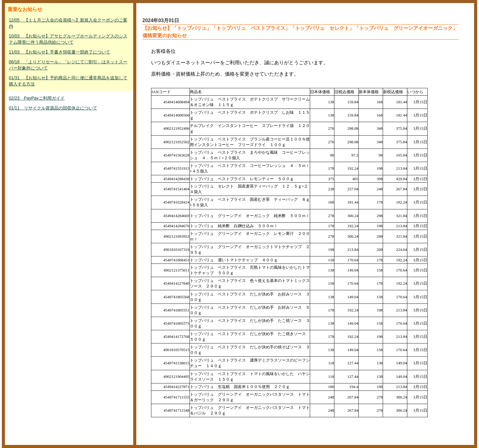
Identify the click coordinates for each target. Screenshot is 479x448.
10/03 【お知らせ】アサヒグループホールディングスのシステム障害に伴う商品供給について (68, 39)
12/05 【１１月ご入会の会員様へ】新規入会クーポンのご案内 (68, 23)
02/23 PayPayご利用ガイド (37, 98)
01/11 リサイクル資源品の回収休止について (53, 108)
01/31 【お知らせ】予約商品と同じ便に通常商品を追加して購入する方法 (68, 81)
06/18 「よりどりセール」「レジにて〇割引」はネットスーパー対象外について (68, 65)
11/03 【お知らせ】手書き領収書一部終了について (60, 52)
